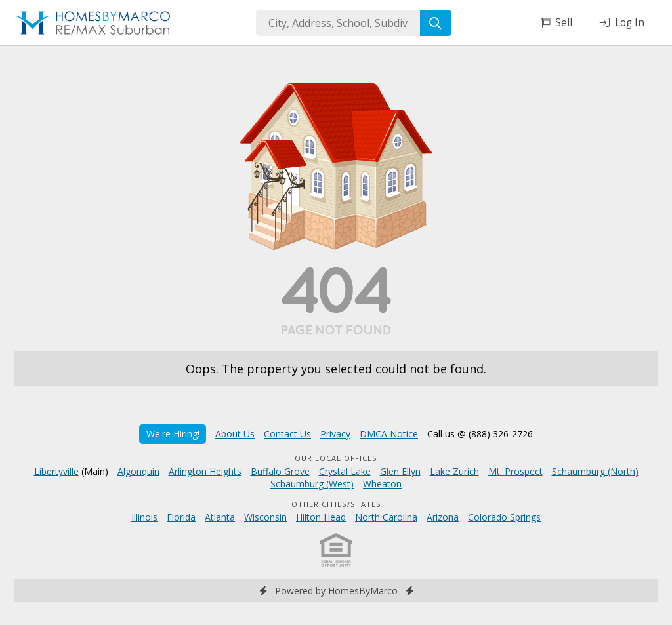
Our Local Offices (336, 458)
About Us (235, 434)
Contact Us (287, 434)
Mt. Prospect (515, 471)
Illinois (144, 517)
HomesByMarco (363, 591)
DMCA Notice (389, 434)
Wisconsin (265, 517)
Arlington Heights (205, 471)
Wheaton (382, 484)
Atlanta (220, 517)
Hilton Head (321, 517)
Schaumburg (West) (312, 484)
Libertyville (56, 471)
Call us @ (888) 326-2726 (480, 434)
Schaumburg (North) (595, 471)
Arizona (443, 517)
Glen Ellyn (400, 471)
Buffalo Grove (280, 471)
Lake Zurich (454, 471)
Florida (181, 517)
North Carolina (386, 517)
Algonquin (138, 471)
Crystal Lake (345, 471)
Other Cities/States (336, 504)
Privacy (335, 434)
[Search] (436, 23)
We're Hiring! (173, 434)
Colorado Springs (504, 517)
